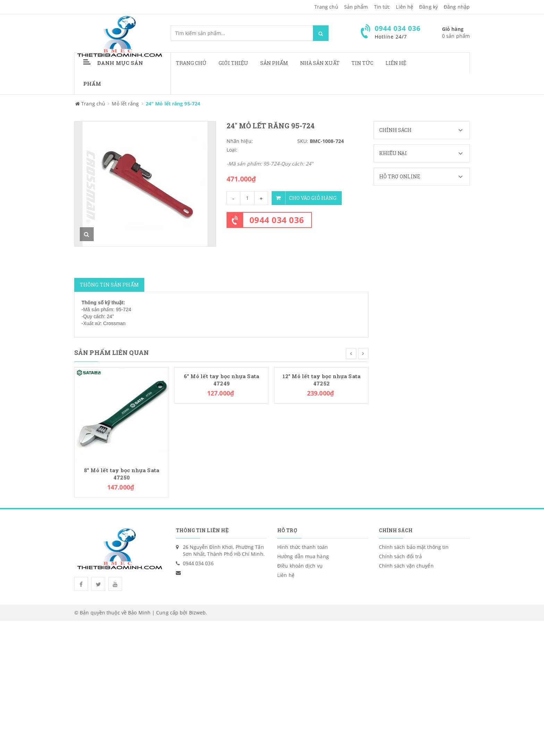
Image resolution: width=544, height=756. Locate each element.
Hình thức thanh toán (303, 547)
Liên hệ (396, 63)
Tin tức (382, 7)
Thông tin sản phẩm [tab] (109, 285)
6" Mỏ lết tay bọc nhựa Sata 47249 (222, 380)
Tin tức (363, 63)
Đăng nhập (457, 7)
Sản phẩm (356, 7)
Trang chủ (326, 7)
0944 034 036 (277, 220)
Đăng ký (428, 7)
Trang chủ (191, 63)
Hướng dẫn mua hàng (303, 556)
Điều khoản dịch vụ (300, 566)
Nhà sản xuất (320, 63)
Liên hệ (405, 7)
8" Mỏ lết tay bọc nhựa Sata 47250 (122, 474)
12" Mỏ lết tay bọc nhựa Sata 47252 (321, 380)
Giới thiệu (233, 63)
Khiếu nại (424, 153)
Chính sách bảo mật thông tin (414, 547)
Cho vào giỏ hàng (304, 198)
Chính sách (424, 130)
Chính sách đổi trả (401, 556)
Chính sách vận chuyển (406, 566)
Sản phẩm (274, 63)
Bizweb (198, 613)
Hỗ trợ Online (424, 177)
